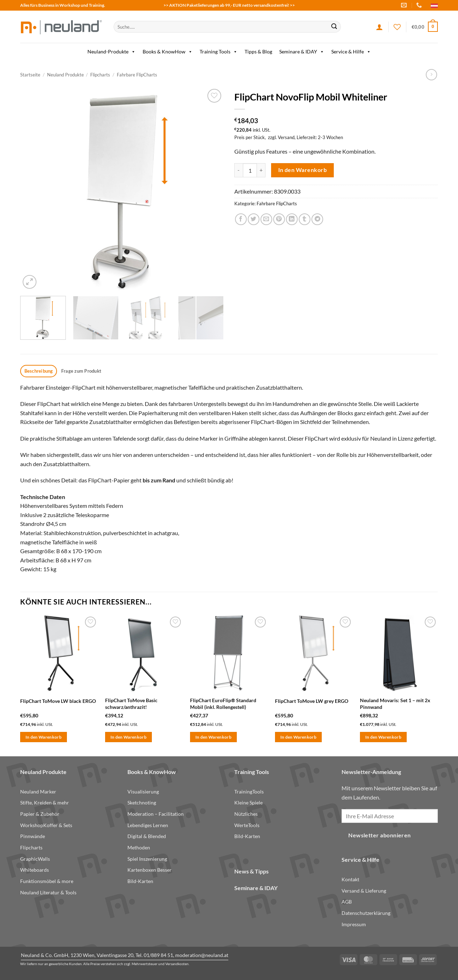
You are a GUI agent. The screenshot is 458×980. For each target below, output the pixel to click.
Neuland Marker (38, 792)
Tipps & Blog (258, 51)
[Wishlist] (397, 27)
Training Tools (219, 52)
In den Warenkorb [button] (44, 737)
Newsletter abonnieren (380, 835)
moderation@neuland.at (202, 955)
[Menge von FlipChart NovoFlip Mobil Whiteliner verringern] (239, 170)
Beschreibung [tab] (39, 371)
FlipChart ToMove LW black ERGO (58, 701)
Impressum (354, 924)
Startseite (30, 75)
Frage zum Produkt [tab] (81, 371)
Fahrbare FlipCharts (137, 75)
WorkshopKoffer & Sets (46, 825)
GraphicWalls (35, 859)
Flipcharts (100, 75)
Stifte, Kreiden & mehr (45, 803)
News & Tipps (251, 871)
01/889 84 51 (158, 955)
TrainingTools (249, 792)
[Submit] (334, 27)
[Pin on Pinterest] (279, 219)
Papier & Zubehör (40, 814)
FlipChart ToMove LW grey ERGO (312, 701)
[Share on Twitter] (254, 219)
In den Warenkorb (302, 170)
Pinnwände (33, 836)
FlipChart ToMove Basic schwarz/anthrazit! (131, 704)
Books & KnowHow (168, 52)
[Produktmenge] (250, 170)
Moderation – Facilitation (156, 814)
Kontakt (350, 879)
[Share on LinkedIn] (292, 219)
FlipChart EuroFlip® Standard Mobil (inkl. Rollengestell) (223, 704)
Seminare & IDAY (302, 52)
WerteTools (247, 825)
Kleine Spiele (248, 803)
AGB (347, 902)
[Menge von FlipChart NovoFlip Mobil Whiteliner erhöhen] (261, 170)
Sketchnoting (142, 803)
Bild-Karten (140, 881)
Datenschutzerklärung (366, 913)
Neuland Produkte (65, 75)
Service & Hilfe (351, 52)
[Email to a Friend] (266, 219)
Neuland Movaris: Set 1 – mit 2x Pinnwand (395, 704)
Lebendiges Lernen (148, 825)
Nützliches (246, 814)
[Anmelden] (379, 27)
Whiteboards (35, 870)
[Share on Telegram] (317, 219)
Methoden (139, 847)
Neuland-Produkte (111, 52)
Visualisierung (143, 792)
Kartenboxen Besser (150, 870)
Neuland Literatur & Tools (48, 892)
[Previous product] (431, 74)
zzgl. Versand (281, 137)
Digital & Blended (147, 836)
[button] (425, 27)
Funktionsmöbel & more (47, 881)
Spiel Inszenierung (147, 859)
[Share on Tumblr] (305, 219)
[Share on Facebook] (241, 219)
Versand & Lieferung (364, 891)
